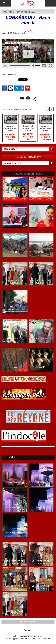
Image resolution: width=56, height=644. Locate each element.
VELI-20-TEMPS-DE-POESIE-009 (41, 562)
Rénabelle (41, 223)
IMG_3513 (15, 252)
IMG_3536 (41, 252)
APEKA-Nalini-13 (15, 338)
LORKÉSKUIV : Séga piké (28, 136)
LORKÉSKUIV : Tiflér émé (10, 137)
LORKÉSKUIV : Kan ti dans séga (45, 137)
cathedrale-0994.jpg (15, 507)
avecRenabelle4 (15, 223)
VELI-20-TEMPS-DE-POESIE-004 (41, 587)
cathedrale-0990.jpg (41, 483)
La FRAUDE (9, 457)
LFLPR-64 (41, 196)
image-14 (41, 367)
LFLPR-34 (15, 196)
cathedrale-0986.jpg (15, 532)
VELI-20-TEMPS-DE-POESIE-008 (41, 282)
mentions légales (28, 622)
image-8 (15, 367)
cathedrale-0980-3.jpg (15, 483)
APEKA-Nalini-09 (41, 338)
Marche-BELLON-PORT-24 (15, 309)
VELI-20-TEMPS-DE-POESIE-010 (15, 282)
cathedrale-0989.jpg (41, 507)
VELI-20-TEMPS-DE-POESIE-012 (15, 587)
